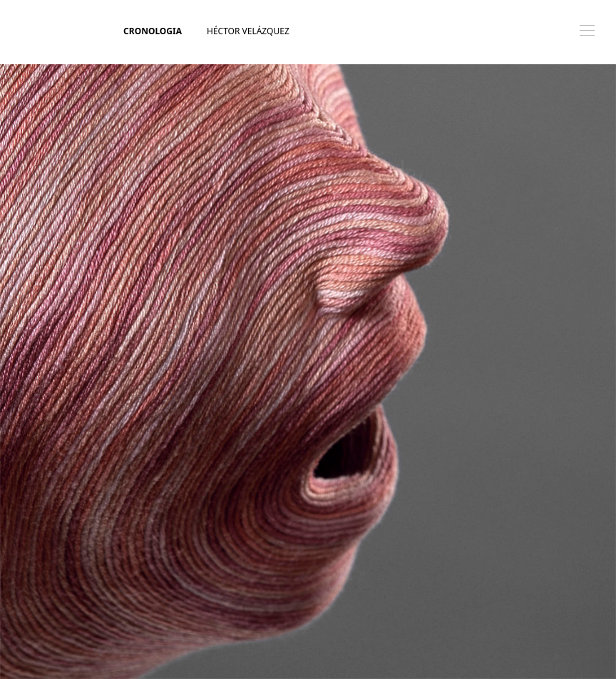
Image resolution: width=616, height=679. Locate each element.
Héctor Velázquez (248, 31)
